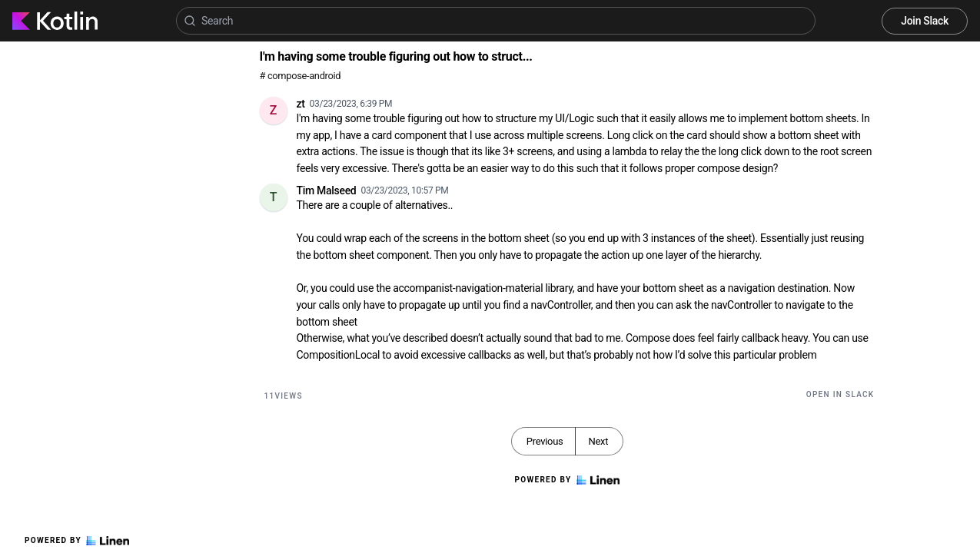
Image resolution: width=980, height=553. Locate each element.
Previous (545, 441)
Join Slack (925, 21)
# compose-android (301, 76)
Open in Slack (840, 394)
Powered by (77, 541)
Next (598, 441)
